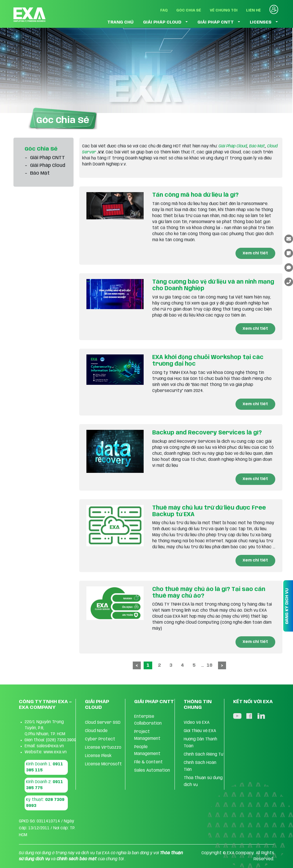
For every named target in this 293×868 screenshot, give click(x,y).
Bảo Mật (257, 146)
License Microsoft (103, 764)
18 (209, 665)
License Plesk (98, 756)
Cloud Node (96, 731)
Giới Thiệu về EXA (200, 731)
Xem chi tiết (255, 253)
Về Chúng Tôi (224, 10)
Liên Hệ (254, 10)
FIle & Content (149, 762)
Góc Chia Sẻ (189, 10)
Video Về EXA (197, 723)
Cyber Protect (100, 739)
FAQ (164, 10)
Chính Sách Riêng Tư (203, 754)
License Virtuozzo (103, 748)
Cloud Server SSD (103, 723)
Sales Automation (152, 771)
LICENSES (261, 22)
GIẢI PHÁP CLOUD (162, 22)
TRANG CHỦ (120, 22)
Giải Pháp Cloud (233, 146)
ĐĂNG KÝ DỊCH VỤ (287, 606)
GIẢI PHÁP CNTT (216, 22)
